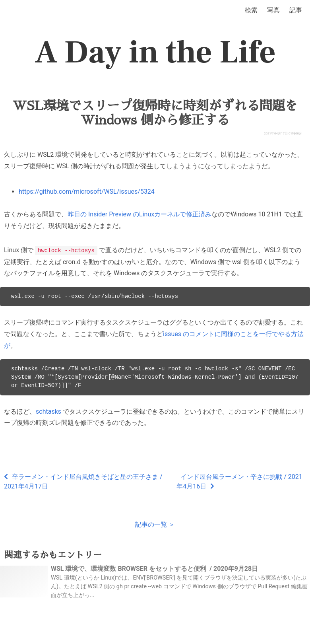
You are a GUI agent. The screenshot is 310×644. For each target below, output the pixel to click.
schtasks (48, 411)
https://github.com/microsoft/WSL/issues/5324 (87, 192)
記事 (296, 10)
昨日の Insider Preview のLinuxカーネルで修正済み (139, 214)
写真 (273, 10)
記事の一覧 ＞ (155, 524)
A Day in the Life (155, 53)
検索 (251, 10)
